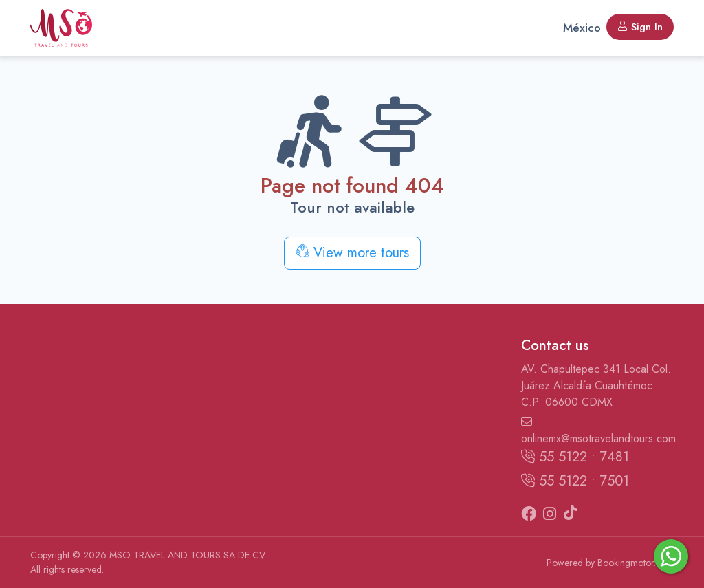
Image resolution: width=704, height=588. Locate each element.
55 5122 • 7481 (575, 457)
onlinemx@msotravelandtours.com (597, 431)
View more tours (352, 253)
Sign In (640, 27)
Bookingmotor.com (636, 563)
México (582, 28)
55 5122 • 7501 (575, 481)
